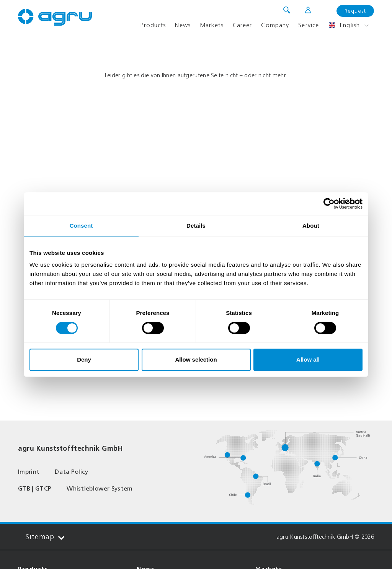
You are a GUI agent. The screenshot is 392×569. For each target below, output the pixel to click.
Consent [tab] (81, 226)
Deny (84, 359)
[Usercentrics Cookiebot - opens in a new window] (329, 204)
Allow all (308, 359)
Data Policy (72, 472)
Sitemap (45, 537)
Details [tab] (196, 226)
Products (153, 25)
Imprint (29, 472)
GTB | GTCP (35, 488)
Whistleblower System (100, 488)
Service (309, 25)
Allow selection (196, 359)
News (183, 25)
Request (355, 11)
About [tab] (311, 226)
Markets (212, 25)
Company (275, 25)
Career (243, 25)
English (344, 25)
